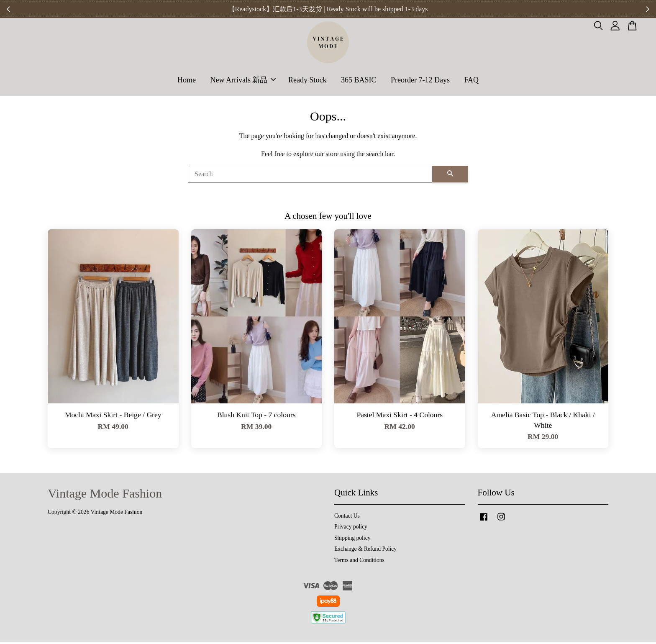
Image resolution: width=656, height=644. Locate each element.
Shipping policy (352, 540)
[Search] (310, 176)
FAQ (471, 81)
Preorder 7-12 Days (420, 81)
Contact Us (347, 517)
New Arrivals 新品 (243, 81)
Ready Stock (307, 81)
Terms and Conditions (359, 562)
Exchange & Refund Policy (365, 551)
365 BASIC (359, 81)
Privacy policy (351, 529)
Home (187, 81)
